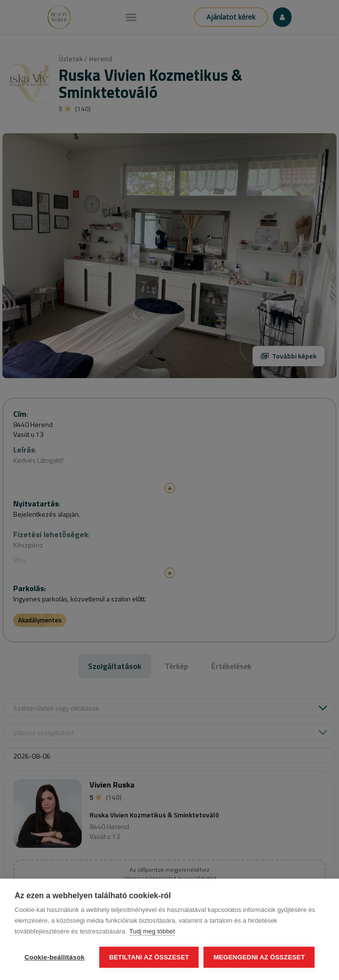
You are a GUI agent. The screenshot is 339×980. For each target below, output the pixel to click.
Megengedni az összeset (259, 957)
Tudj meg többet (152, 931)
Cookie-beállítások (55, 957)
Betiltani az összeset (149, 957)
